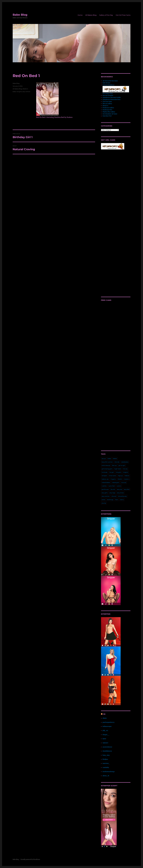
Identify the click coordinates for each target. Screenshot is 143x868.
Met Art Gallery (107, 104)
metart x (127, 479)
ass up (104, 458)
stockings (110, 500)
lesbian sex (105, 479)
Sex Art (113, 489)
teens (122, 500)
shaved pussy (122, 496)
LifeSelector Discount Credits (112, 97)
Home (80, 15)
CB (104, 714)
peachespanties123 (108, 722)
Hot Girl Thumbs (108, 95)
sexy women (26, 92)
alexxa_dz (106, 776)
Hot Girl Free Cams (123, 15)
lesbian (127, 476)
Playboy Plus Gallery (109, 112)
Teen (117, 500)
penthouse (105, 489)
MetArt (120, 479)
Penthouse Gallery (108, 108)
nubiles (104, 486)
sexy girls (105, 493)
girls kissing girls (107, 469)
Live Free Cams (107, 102)
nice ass (124, 482)
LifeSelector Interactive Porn (111, 100)
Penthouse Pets (107, 110)
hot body (105, 472)
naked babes (106, 482)
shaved (114, 496)
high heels (118, 469)
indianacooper (107, 726)
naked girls (116, 482)
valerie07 (105, 743)
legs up (120, 476)
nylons (119, 486)
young (104, 503)
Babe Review (106, 83)
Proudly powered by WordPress (30, 859)
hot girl (112, 472)
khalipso (105, 759)
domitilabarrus (107, 751)
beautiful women (107, 462)
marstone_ (106, 763)
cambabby (106, 768)
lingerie (113, 479)
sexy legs (112, 493)
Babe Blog (20, 15)
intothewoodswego (109, 772)
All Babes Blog (91, 15)
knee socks (113, 476)
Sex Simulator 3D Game (110, 114)
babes (115, 458)
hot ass (125, 469)
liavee (104, 739)
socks (103, 500)
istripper (104, 476)
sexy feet (127, 489)
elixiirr (105, 718)
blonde (117, 462)
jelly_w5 (105, 731)
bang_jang (106, 755)
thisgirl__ (106, 735)
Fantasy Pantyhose (108, 85)
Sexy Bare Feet (107, 116)
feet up (114, 465)
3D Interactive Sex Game (110, 81)
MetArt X (25, 89)
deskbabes (125, 462)
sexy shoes (120, 493)
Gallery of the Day (106, 15)
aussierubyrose (107, 747)
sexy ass (119, 489)
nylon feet (112, 486)
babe (14, 92)
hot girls (19, 92)
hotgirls (126, 472)
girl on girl (122, 465)
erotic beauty (106, 465)
